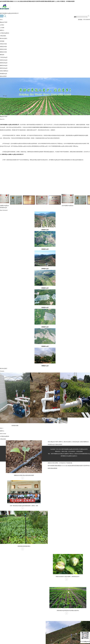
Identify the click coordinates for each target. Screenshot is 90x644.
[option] (15, 400)
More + (2, 428)
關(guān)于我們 (4, 22)
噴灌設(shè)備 (3, 49)
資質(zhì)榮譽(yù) (4, 71)
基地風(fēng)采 (3, 74)
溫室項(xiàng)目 (4, 68)
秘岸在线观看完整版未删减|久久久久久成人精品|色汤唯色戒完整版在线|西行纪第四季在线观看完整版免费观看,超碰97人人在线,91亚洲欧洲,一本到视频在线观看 (37, 1)
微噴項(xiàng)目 (4, 65)
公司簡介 (2, 25)
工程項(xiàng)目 (4, 57)
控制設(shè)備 (3, 44)
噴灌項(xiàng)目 (4, 63)
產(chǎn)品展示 (4, 38)
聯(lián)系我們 (3, 76)
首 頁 (1, 20)
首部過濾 (2, 41)
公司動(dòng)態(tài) (5, 33)
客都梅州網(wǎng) (86, 454)
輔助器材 (2, 55)
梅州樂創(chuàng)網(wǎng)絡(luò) (69, 456)
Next (85, 96)
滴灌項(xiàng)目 (4, 60)
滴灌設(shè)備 (3, 47)
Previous (5, 96)
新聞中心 (2, 30)
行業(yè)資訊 (3, 36)
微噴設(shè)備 (3, 52)
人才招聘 (2, 28)
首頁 (49, 442)
